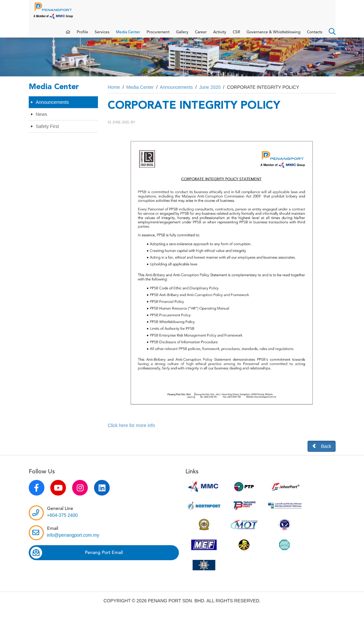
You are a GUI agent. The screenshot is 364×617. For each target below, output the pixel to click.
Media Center (128, 35)
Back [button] (321, 453)
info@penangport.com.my (73, 542)
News (42, 121)
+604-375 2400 (63, 522)
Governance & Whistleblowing (273, 35)
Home (114, 94)
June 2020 (210, 94)
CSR (236, 35)
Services (102, 35)
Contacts (315, 35)
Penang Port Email (77, 559)
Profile (82, 35)
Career (201, 35)
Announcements (52, 109)
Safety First (47, 133)
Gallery (182, 35)
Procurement (158, 35)
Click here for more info (131, 432)
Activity (220, 35)
